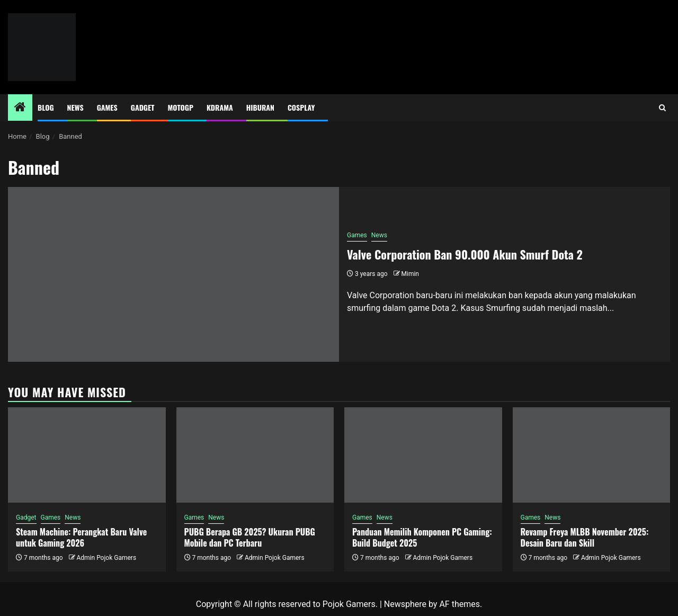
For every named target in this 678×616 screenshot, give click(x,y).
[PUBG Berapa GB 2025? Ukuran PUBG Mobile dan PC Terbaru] (255, 455)
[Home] (20, 108)
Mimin (410, 274)
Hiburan (260, 107)
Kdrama (220, 107)
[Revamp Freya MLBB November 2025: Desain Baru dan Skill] (592, 455)
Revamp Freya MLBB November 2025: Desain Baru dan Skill (585, 537)
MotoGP (181, 107)
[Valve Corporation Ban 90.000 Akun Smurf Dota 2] (173, 274)
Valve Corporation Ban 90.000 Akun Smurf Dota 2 (465, 254)
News (75, 107)
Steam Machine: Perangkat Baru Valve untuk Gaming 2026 (81, 537)
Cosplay (301, 107)
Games (107, 107)
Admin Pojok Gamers (106, 558)
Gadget (143, 107)
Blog (46, 107)
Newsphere (405, 604)
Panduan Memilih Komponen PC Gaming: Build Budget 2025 (422, 537)
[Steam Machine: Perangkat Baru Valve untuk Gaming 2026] (87, 455)
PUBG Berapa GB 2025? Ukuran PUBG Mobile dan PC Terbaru (250, 537)
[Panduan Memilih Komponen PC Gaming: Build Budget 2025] (423, 455)
